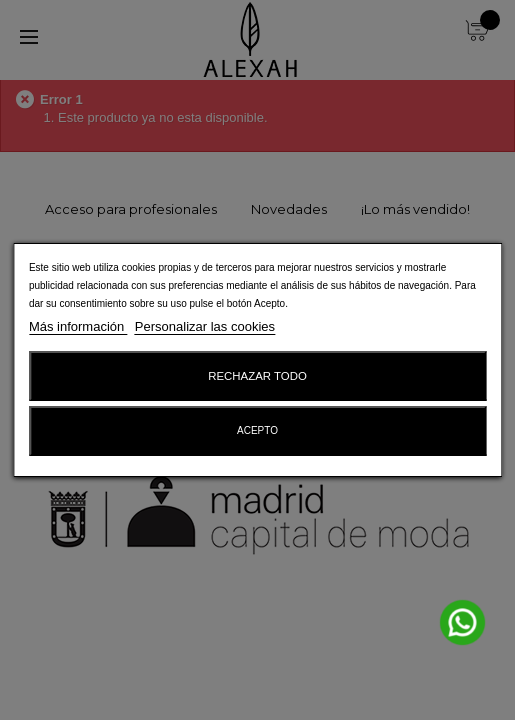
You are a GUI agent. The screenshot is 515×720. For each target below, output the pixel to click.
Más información (78, 326)
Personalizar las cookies (205, 326)
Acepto (257, 430)
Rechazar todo (257, 376)
